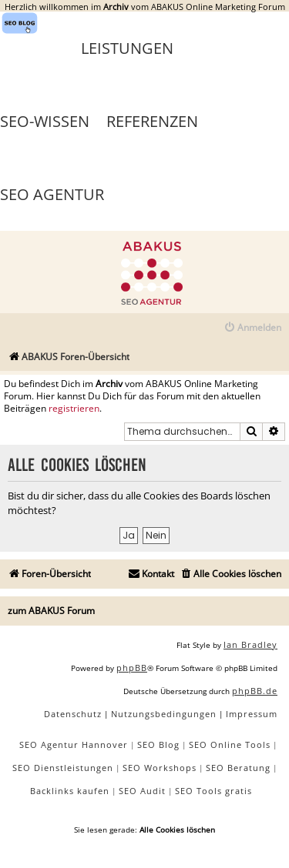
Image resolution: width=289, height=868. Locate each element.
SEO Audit (142, 791)
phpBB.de (255, 691)
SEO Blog (158, 744)
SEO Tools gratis (213, 791)
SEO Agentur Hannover (74, 744)
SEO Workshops (160, 768)
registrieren (74, 409)
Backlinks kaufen (70, 791)
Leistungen (127, 48)
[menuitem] (252, 328)
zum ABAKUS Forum (51, 611)
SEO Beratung (238, 768)
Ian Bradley (250, 644)
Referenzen (152, 121)
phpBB (132, 668)
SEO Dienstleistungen (63, 768)
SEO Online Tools (230, 744)
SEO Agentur (52, 194)
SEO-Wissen (45, 121)
